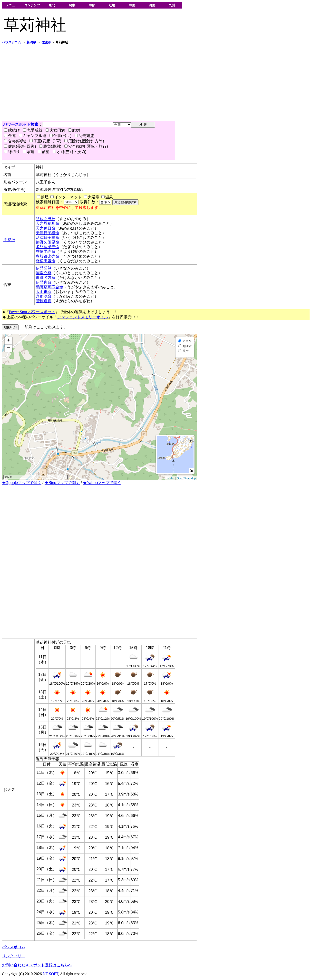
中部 (92, 5)
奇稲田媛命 (46, 261)
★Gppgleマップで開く (22, 483)
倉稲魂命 (44, 296)
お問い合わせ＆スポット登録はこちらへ (37, 965)
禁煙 (45, 197)
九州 (172, 5)
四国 (152, 5)
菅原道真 (44, 301)
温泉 (109, 197)
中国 (132, 5)
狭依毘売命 (46, 251)
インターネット (68, 197)
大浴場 (94, 197)
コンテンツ (32, 5)
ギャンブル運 (33, 136)
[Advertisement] (148, 83)
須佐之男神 (46, 219)
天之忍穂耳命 (48, 223)
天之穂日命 (46, 228)
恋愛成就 (33, 130)
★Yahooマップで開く (102, 483)
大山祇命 (44, 292)
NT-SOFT (51, 974)
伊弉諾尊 (44, 268)
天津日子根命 (48, 233)
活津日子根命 (48, 238)
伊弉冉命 (44, 282)
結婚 (74, 130)
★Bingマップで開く (62, 483)
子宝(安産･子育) (45, 141)
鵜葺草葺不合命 (49, 287)
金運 (10, 136)
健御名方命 (46, 277)
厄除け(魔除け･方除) (84, 141)
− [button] (9, 348)
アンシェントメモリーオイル (83, 317)
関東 (72, 5)
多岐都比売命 (48, 256)
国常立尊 (44, 273)
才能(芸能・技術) (70, 152)
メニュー (12, 5)
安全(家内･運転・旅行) (86, 146)
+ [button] (9, 341)
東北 (52, 5)
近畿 (112, 5)
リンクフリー (14, 956)
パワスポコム (14, 947)
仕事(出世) (61, 136)
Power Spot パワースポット (32, 312)
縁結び (12, 130)
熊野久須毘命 (48, 242)
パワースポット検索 (21, 124)
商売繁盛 (84, 136)
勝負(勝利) (50, 146)
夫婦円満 (55, 130)
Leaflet (171, 478)
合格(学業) (15, 141)
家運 (29, 152)
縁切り (12, 152)
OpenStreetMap (186, 478)
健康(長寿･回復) (20, 146)
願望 (44, 152)
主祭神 (9, 240)
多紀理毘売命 (48, 247)
